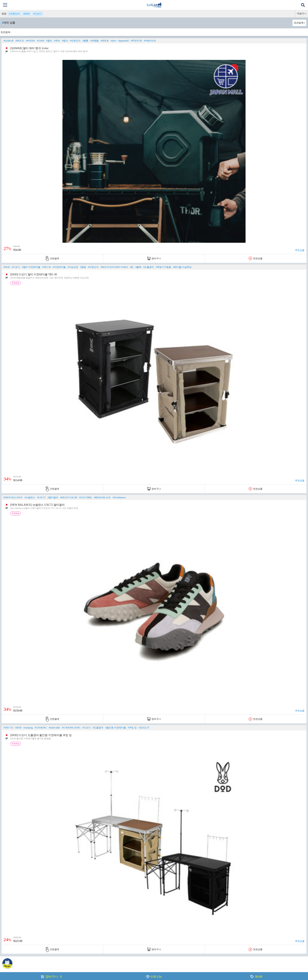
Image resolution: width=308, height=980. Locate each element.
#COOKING (41, 728)
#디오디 (38, 14)
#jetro (114, 41)
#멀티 (49, 41)
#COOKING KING (71, 728)
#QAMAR (9, 41)
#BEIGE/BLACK (102, 497)
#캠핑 (83, 267)
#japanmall (123, 41)
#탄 (132, 267)
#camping (28, 728)
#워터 (57, 41)
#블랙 (138, 267)
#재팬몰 (94, 41)
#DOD (27, 14)
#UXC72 (41, 497)
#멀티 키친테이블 (31, 267)
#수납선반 (73, 267)
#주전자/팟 (136, 41)
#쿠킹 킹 (132, 728)
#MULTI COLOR (69, 497)
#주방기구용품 (163, 267)
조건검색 (299, 23)
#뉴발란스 (30, 497)
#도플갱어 (148, 267)
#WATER (30, 41)
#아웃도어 (14, 14)
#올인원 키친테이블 (116, 728)
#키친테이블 (59, 267)
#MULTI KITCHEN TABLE (114, 267)
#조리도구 (144, 728)
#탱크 (65, 41)
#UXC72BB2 (86, 497)
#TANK (41, 41)
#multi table (54, 728)
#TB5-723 (8, 728)
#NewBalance (119, 497)
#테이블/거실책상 (182, 267)
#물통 (85, 41)
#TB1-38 (46, 267)
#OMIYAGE (150, 41)
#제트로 (105, 41)
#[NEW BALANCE (13, 497)
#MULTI (20, 41)
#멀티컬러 (53, 497)
